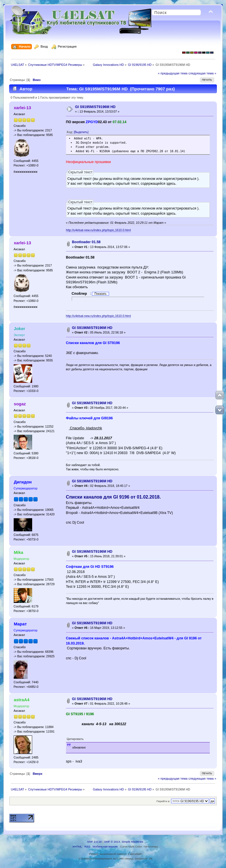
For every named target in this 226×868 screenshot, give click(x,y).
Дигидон (23, 482)
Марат (20, 624)
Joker (19, 329)
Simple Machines (132, 842)
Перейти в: (163, 801)
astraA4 (21, 700)
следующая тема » (202, 73)
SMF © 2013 (112, 842)
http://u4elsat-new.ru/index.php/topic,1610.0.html (98, 230)
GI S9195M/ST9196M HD (95, 107)
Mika (18, 552)
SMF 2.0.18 (94, 842)
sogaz (20, 404)
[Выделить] (81, 132)
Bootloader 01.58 (86, 242)
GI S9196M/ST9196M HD (92, 328)
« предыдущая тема (172, 73)
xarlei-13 (22, 108)
